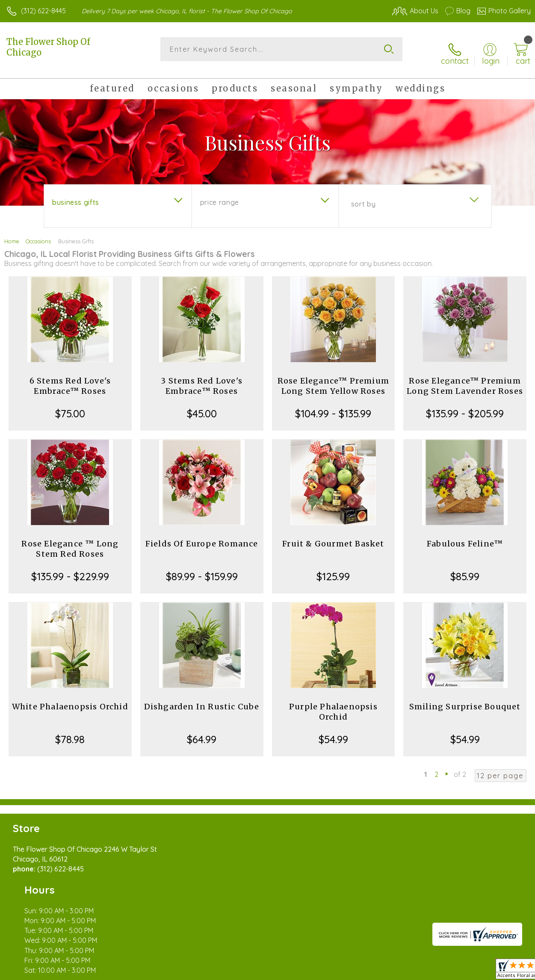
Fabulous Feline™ (465, 537)
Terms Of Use (335, 971)
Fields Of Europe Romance (202, 537)
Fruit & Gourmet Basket (333, 537)
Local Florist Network (446, 971)
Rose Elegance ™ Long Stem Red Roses (70, 542)
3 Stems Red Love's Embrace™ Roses (202, 379)
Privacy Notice (385, 971)
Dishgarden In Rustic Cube (202, 700)
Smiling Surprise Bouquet (465, 700)
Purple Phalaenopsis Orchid (333, 705)
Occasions (38, 234)
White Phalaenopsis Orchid (70, 700)
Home (12, 234)
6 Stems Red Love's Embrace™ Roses (70, 379)
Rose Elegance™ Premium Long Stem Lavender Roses (465, 379)
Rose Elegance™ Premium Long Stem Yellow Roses (333, 379)
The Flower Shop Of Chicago (48, 47)
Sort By (363, 197)
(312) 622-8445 (43, 11)
